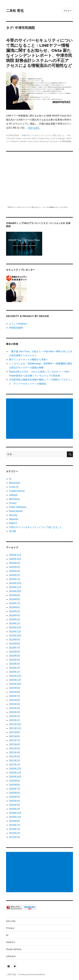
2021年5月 (15, 748)
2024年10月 (15, 591)
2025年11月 (15, 555)
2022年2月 (15, 716)
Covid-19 (14, 487)
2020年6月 (15, 793)
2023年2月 (15, 668)
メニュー (67, 11)
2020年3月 (15, 805)
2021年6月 (15, 744)
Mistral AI (15, 141)
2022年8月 (15, 692)
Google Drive (44, 138)
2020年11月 (15, 773)
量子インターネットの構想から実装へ (29, 360)
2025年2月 (15, 575)
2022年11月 (15, 680)
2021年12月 (15, 724)
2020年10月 (15, 777)
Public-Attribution (18, 507)
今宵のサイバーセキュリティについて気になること (43, 135)
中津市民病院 (66, 141)
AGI (69, 135)
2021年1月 (15, 765)
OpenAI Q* (44, 141)
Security (13, 515)
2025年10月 (15, 559)
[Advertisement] (40, 419)
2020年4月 (15, 801)
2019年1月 (15, 829)
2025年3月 (15, 571)
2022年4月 (15, 708)
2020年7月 (15, 789)
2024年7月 (15, 603)
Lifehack (13, 495)
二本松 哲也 (15, 11)
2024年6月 (15, 607)
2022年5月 (15, 704)
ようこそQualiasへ (19, 324)
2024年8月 (15, 599)
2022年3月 (15, 712)
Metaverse (14, 499)
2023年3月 (15, 664)
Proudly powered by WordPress (32, 974)
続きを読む (34, 128)
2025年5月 (15, 563)
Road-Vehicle (16, 511)
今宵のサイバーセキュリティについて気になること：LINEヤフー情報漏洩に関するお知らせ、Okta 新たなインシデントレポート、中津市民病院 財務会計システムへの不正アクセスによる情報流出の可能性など (39, 53)
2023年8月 (15, 644)
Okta (36, 141)
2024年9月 (15, 595)
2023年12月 (15, 628)
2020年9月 (15, 781)
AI (10, 479)
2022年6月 (15, 700)
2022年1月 (15, 720)
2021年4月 (15, 752)
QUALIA (53, 141)
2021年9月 (15, 732)
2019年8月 (15, 821)
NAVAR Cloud (26, 141)
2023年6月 (15, 652)
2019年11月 (15, 817)
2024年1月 (15, 624)
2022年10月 (15, 684)
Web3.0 (13, 523)
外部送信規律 (16, 328)
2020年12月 (15, 769)
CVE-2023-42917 (29, 138)
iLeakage (61, 138)
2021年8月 (15, 736)
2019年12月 (15, 813)
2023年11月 (15, 632)
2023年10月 (15, 636)
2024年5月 (15, 611)
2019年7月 (15, 825)
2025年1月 (15, 579)
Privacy (13, 503)
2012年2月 (15, 837)
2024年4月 (15, 615)
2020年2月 (15, 809)
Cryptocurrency (17, 491)
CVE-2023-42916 (14, 138)
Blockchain (15, 483)
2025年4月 (15, 567)
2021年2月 (15, 761)
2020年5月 (15, 797)
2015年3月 (15, 833)
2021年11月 (15, 728)
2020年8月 (15, 785)
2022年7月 (15, 696)
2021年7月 (15, 740)
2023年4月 (15, 660)
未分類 (12, 531)
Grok (53, 138)
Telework (14, 519)
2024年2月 (15, 619)
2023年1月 (15, 672)
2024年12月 (15, 583)
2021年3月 (15, 757)
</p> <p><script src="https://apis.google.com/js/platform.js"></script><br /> (39, 178)
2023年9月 (15, 640)
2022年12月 (15, 676)
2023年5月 (15, 656)
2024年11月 (15, 587)
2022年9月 (15, 688)
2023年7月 (15, 648)
